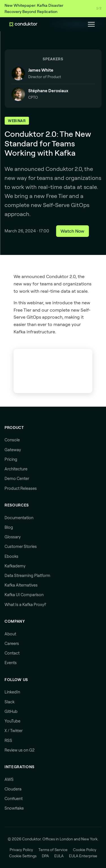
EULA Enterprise (83, 856)
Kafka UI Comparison (24, 595)
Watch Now (72, 231)
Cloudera (13, 789)
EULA (59, 856)
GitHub (11, 711)
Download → (92, 8)
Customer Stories (21, 547)
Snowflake (14, 808)
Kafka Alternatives (21, 585)
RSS (8, 741)
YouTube (12, 721)
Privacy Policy (21, 850)
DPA (45, 856)
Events (11, 663)
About (10, 634)
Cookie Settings (23, 856)
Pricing (11, 459)
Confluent (14, 799)
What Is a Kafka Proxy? (25, 605)
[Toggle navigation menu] (91, 24)
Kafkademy (15, 566)
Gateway (13, 450)
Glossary (13, 537)
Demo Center (17, 479)
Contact (12, 653)
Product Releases (21, 488)
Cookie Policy (85, 850)
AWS (9, 779)
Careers (12, 644)
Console (12, 440)
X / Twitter (14, 731)
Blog (9, 527)
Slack (9, 702)
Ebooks (11, 556)
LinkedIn (12, 692)
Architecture (16, 469)
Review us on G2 (20, 750)
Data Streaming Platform (27, 576)
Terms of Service (53, 850)
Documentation (19, 518)
